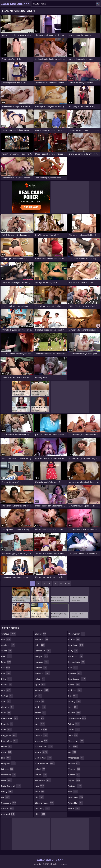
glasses (41, 634)
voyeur (74, 780)
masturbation (44, 746)
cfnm (6, 701)
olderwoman (77, 634)
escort (6, 752)
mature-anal (43, 758)
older (40, 814)
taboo (74, 724)
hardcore (42, 662)
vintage (74, 775)
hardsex (41, 668)
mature (41, 752)
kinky (40, 701)
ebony (6, 746)
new (40, 786)
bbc (6, 668)
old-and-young (44, 803)
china (6, 713)
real (73, 668)
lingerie (41, 735)
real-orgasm (77, 679)
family (7, 792)
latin (40, 724)
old (39, 797)
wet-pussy (76, 797)
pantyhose (76, 645)
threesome (76, 741)
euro (6, 758)
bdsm (7, 679)
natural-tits (43, 780)
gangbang (9, 803)
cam (6, 690)
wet (73, 792)
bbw (6, 673)
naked (40, 769)
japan (40, 684)
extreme (7, 769)
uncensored (76, 758)
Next (68, 583)
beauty (7, 684)
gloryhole (42, 639)
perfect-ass (76, 656)
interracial (42, 673)
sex (73, 696)
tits (73, 746)
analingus (8, 645)
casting (7, 696)
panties (74, 639)
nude (40, 792)
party (73, 651)
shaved (75, 713)
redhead (75, 690)
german (8, 808)
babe (6, 662)
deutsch (7, 724)
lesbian (41, 730)
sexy (73, 707)
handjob (41, 656)
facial (7, 780)
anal (6, 639)
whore (74, 808)
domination (9, 741)
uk (72, 752)
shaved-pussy (77, 718)
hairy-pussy (43, 651)
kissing (40, 707)
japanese (42, 690)
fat (5, 797)
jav (38, 696)
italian (40, 679)
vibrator (74, 769)
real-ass (75, 673)
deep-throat (10, 718)
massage (41, 741)
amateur (8, 634)
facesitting (8, 775)
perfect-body (77, 662)
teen (73, 735)
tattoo (74, 730)
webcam (75, 786)
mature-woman (45, 763)
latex (40, 718)
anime (6, 651)
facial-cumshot (11, 786)
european (8, 763)
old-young (42, 808)
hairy (40, 645)
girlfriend (8, 814)
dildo (6, 730)
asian (6, 656)
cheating (8, 707)
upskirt (74, 763)
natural (41, 775)
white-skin (76, 803)
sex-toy (75, 701)
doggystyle (9, 735)
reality (74, 684)
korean (40, 713)
